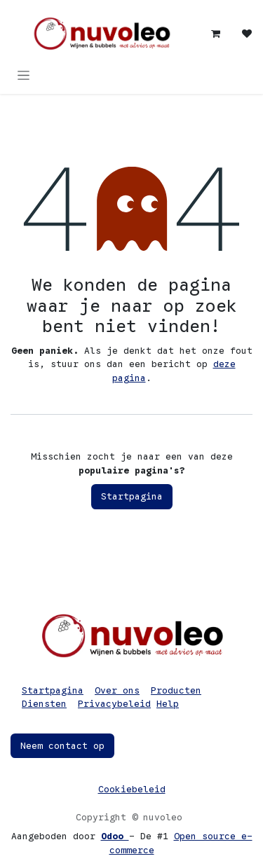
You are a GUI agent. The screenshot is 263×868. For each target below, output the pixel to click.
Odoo (115, 836)
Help (168, 704)
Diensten (44, 704)
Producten (176, 690)
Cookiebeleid (132, 789)
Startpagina (132, 496)
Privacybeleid (114, 704)
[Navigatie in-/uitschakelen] (23, 75)
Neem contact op (62, 746)
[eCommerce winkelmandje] (216, 34)
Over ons (117, 690)
